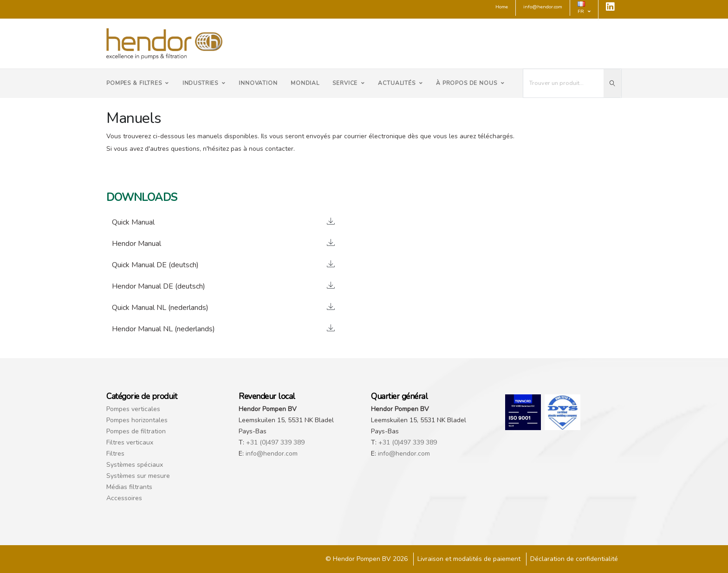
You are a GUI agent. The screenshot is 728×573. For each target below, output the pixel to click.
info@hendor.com (272, 454)
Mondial (305, 83)
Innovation (258, 83)
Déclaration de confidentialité (574, 559)
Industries (204, 83)
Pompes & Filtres (138, 83)
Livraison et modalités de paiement (469, 559)
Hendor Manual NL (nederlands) (163, 329)
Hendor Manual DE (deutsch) (159, 286)
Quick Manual (133, 222)
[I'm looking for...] (564, 83)
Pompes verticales (133, 409)
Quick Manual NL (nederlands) (160, 308)
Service (349, 83)
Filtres (115, 454)
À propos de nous (470, 83)
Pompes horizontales (137, 420)
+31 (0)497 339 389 (275, 442)
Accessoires (124, 498)
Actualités (400, 83)
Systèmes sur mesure (138, 476)
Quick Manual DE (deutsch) (155, 265)
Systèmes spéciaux (135, 465)
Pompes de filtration (136, 431)
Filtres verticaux (130, 442)
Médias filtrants (129, 487)
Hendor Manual (136, 244)
